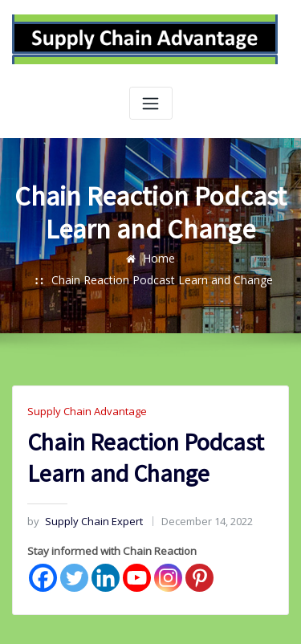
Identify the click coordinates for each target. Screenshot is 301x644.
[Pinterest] (199, 554)
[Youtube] (137, 554)
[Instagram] (168, 554)
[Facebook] (43, 554)
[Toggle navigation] (151, 103)
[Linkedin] (106, 554)
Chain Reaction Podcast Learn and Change (185, 260)
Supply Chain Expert (81, 499)
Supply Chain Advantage (83, 391)
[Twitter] (74, 554)
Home (43, 260)
